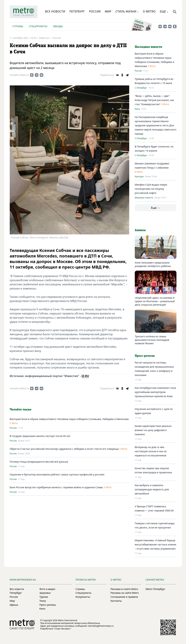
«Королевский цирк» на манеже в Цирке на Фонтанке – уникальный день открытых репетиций (155, 301)
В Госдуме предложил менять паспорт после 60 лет (40, 436)
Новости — (46, 38)
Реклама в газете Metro (124, 589)
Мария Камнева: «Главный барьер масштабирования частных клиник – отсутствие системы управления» (156, 544)
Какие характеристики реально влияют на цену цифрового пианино (153, 430)
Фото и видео (47, 589)
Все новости (55, 11)
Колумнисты (83, 597)
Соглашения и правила (124, 597)
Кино (137, 109)
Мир (108, 11)
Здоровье (45, 593)
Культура (139, 177)
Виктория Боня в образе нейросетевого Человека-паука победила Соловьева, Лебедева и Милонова (69, 419)
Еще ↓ (164, 11)
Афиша (14, 605)
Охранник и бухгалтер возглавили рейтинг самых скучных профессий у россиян (57, 474)
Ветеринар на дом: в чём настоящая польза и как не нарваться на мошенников (151, 451)
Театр (43, 601)
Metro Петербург (155, 589)
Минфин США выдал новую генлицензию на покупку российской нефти (151, 189)
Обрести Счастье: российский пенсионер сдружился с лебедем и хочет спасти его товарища (65, 449)
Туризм (44, 597)
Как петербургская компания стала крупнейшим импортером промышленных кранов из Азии (155, 392)
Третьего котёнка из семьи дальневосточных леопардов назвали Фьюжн (152, 340)
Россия (95, 11)
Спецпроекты (38, 26)
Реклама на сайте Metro (125, 593)
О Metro (149, 11)
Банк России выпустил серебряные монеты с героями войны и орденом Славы (56, 487)
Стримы (18, 26)
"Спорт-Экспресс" (62, 629)
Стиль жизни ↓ (127, 11)
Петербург (77, 11)
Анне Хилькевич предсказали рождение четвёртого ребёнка (153, 264)
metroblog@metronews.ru (101, 626)
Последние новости (148, 47)
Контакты (116, 601)
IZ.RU (85, 376)
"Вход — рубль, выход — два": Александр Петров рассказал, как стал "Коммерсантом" (154, 100)
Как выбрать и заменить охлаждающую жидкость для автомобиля (152, 489)
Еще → (155, 208)
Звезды (58, 26)
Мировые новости (144, 198)
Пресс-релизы (48, 605)
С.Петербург (141, 88)
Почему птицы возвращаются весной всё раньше (39, 462)
